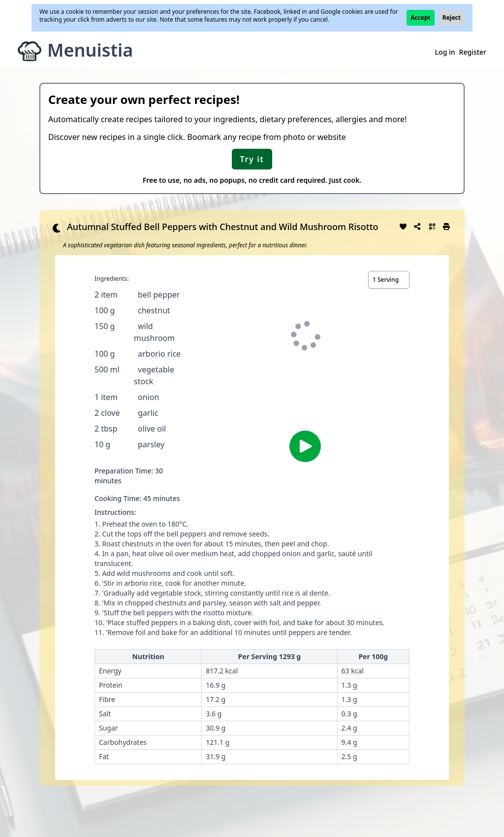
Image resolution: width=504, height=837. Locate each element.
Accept (421, 17)
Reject (452, 17)
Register (473, 52)
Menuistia (90, 50)
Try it (252, 159)
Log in (445, 52)
